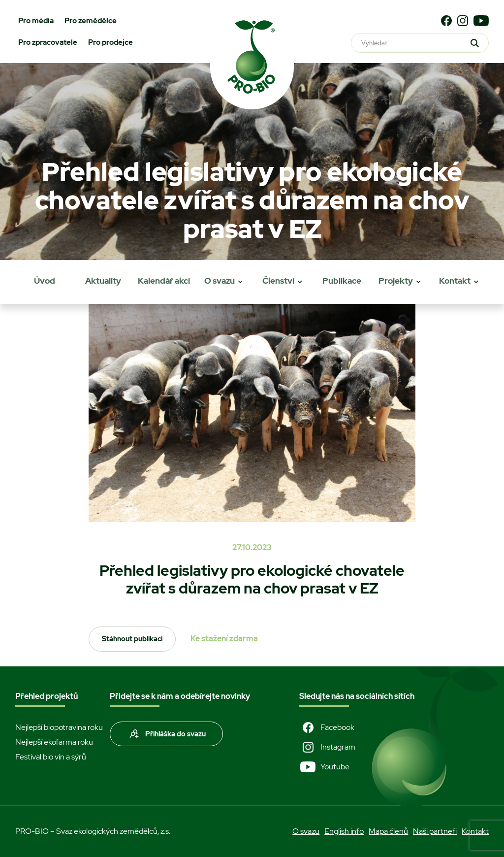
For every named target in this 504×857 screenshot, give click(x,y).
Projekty (396, 281)
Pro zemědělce (91, 21)
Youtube (324, 767)
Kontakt (455, 281)
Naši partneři (435, 831)
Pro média (36, 21)
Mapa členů (388, 831)
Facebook (327, 727)
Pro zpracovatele (48, 42)
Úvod (45, 281)
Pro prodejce (110, 42)
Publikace (342, 281)
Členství (278, 281)
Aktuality (103, 281)
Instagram (327, 747)
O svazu (220, 281)
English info (344, 831)
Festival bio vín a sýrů (51, 757)
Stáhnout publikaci (132, 639)
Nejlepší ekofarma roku (54, 742)
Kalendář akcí (164, 281)
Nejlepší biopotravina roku (59, 727)
